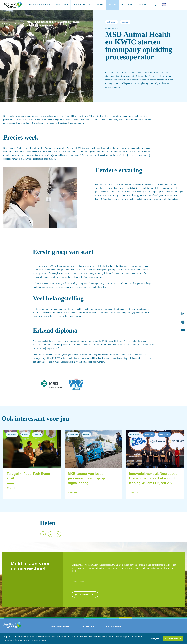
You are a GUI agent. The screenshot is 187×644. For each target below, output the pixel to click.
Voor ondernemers (60, 627)
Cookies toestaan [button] (174, 638)
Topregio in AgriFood (40, 5)
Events (100, 5)
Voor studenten (113, 627)
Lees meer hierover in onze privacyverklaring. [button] (27, 640)
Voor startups (87, 627)
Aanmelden (85, 595)
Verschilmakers (82, 5)
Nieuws (112, 5)
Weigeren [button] (156, 638)
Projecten (62, 5)
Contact (143, 5)
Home (5, 24)
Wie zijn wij (127, 5)
